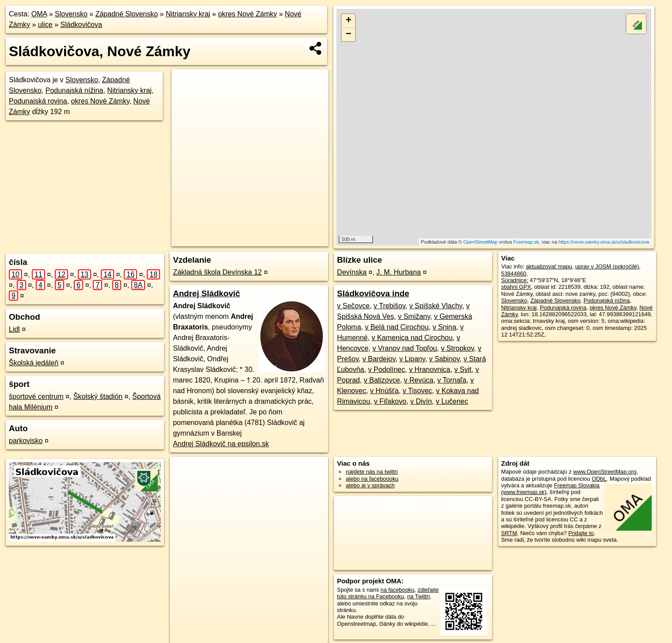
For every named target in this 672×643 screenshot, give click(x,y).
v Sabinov (444, 359)
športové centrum (36, 396)
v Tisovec (418, 391)
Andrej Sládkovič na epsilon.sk (221, 444)
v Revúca (419, 380)
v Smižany (414, 316)
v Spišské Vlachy (436, 306)
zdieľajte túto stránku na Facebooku (388, 593)
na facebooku (398, 590)
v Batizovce (382, 380)
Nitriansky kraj (188, 14)
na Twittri (418, 596)
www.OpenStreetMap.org (605, 472)
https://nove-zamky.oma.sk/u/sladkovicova (604, 242)
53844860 (514, 274)
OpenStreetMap (481, 242)
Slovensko (71, 14)
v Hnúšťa (384, 391)
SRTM (509, 533)
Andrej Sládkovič (206, 293)
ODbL (599, 479)
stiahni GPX (516, 287)
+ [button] (349, 21)
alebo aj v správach (370, 485)
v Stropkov (457, 348)
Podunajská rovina (38, 101)
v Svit (463, 369)
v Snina (444, 327)
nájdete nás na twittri (372, 472)
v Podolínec (387, 369)
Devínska (352, 272)
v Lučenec (452, 401)
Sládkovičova (81, 25)
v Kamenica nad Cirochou (412, 338)
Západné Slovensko (127, 14)
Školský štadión (98, 396)
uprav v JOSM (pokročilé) (607, 266)
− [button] (349, 34)
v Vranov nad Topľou (405, 348)
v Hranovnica (430, 369)
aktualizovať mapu (549, 266)
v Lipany (412, 359)
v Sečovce (353, 306)
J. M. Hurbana (398, 272)
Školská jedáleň (34, 363)
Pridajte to (581, 533)
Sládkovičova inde (373, 293)
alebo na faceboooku (372, 479)
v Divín (421, 401)
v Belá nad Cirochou (397, 327)
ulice (45, 25)
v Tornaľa (452, 380)
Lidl (14, 329)
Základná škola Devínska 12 (217, 272)
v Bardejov (379, 359)
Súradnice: (515, 280)
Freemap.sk (526, 242)
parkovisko (26, 441)
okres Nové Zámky (247, 14)
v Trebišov (389, 306)
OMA (39, 14)
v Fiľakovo (390, 401)
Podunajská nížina (74, 90)
